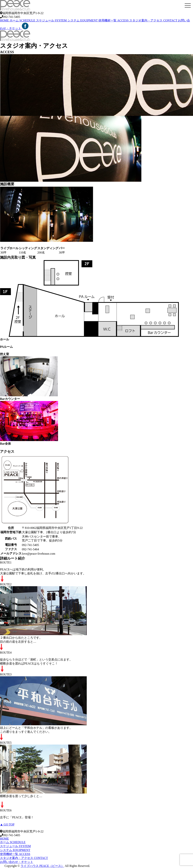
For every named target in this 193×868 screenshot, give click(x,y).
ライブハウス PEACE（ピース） (42, 866)
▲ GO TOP (7, 824)
